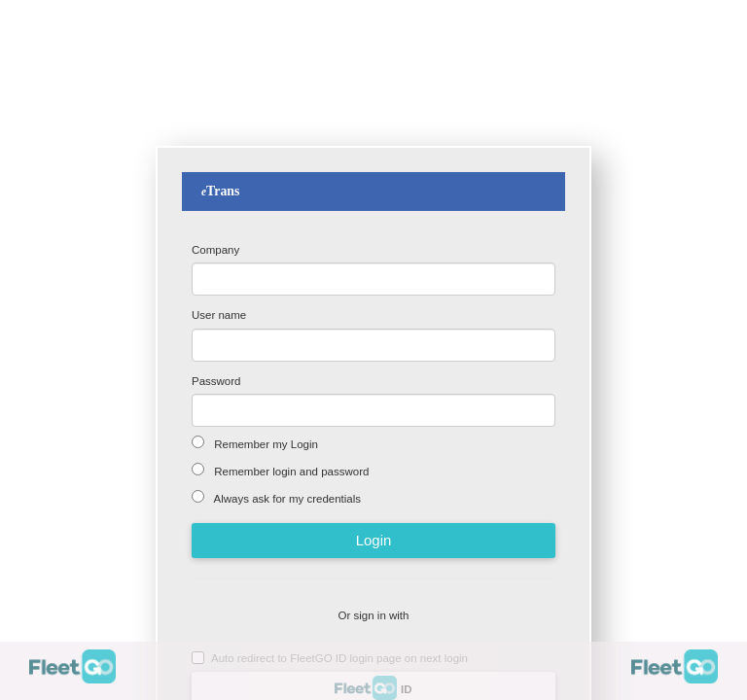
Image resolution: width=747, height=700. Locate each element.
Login (374, 540)
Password (216, 381)
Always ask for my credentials (286, 499)
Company (215, 250)
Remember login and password (290, 472)
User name (219, 315)
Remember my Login (265, 444)
